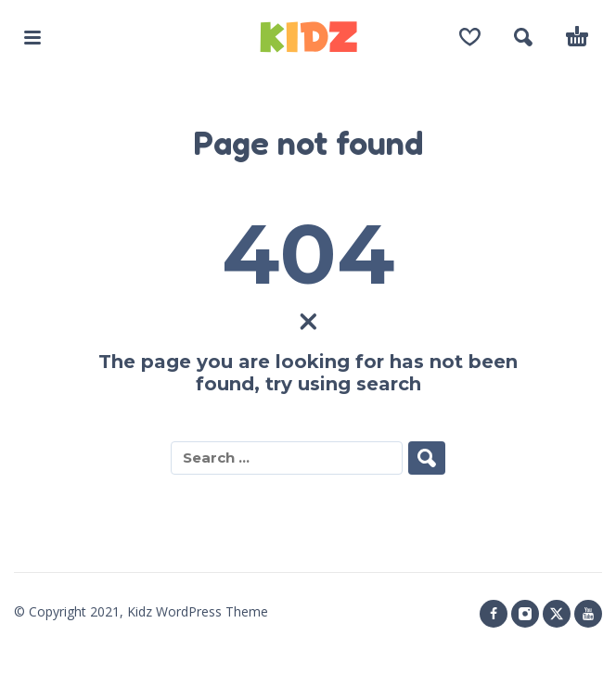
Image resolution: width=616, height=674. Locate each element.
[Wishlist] (470, 37)
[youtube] (588, 614)
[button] (32, 37)
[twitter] (557, 614)
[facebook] (494, 614)
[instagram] (525, 614)
